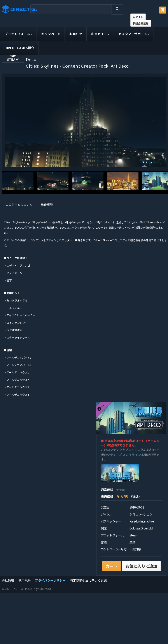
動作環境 (47, 205)
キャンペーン (51, 34)
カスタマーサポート (134, 34)
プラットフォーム (18, 34)
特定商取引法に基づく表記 (88, 580)
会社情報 (8, 580)
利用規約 (24, 580)
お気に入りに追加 (141, 566)
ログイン (138, 17)
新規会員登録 (141, 23)
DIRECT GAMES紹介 (19, 48)
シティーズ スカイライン (124, 455)
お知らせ (76, 34)
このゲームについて (19, 205)
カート (112, 566)
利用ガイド (100, 34)
